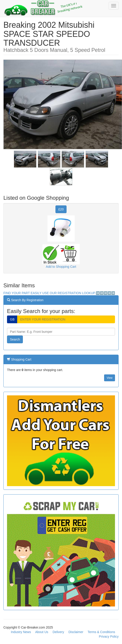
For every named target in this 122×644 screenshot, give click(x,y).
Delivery (58, 632)
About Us (42, 632)
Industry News (21, 632)
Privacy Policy (109, 636)
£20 (61, 209)
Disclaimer (76, 632)
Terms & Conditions (101, 632)
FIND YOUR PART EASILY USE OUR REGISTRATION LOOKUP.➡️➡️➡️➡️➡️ (59, 293)
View (110, 378)
